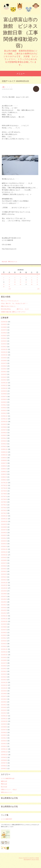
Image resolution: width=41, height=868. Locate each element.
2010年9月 (4, 724)
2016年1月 (4, 546)
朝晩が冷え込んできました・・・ (10, 306)
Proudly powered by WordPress (27, 858)
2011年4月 (4, 705)
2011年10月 (4, 688)
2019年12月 (4, 416)
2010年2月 (4, 744)
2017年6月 (4, 499)
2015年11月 (4, 552)
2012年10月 (4, 655)
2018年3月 (4, 474)
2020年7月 (4, 397)
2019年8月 (4, 427)
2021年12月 (4, 349)
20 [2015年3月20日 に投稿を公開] (26, 282)
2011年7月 (4, 696)
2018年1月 (4, 480)
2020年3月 (4, 408)
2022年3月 (4, 341)
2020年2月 (4, 410)
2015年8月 (4, 560)
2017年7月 (4, 497)
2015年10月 (4, 555)
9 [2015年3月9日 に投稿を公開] (4, 280)
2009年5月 (4, 769)
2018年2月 (4, 477)
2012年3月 (4, 674)
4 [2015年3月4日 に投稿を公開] (15, 278)
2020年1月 (4, 413)
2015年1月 (4, 580)
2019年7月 (4, 430)
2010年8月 (4, 727)
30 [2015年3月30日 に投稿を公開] (4, 287)
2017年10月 (4, 488)
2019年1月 (4, 446)
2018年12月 (4, 449)
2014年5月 (4, 602)
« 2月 (9, 289)
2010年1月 (4, 746)
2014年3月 (4, 608)
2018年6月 (4, 466)
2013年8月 (4, 627)
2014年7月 (4, 596)
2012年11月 (4, 652)
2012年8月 (4, 660)
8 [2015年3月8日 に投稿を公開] (37, 278)
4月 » (39, 289)
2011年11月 (4, 685)
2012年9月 (4, 657)
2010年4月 (4, 738)
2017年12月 (4, 483)
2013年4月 (4, 638)
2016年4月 (4, 538)
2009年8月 (4, 760)
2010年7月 (4, 730)
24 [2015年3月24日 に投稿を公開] (9, 284)
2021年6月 (4, 366)
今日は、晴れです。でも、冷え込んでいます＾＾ (14, 303)
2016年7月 (4, 530)
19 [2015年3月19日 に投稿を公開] (20, 282)
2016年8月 (4, 527)
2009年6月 (4, 766)
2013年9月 (4, 624)
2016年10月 (4, 521)
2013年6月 (4, 633)
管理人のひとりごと (13, 262)
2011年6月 (4, 699)
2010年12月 (4, 716)
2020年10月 (4, 388)
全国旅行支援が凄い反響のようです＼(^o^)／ (13, 312)
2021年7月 (4, 363)
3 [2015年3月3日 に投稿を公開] (9, 278)
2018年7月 (4, 463)
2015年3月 (4, 574)
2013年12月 (4, 616)
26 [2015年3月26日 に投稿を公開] (20, 284)
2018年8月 (4, 460)
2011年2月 (4, 710)
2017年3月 (4, 508)
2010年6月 (4, 732)
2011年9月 (4, 691)
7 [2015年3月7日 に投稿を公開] (32, 278)
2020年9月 (4, 391)
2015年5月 (4, 569)
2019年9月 (4, 424)
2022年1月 (4, 347)
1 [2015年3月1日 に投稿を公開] (37, 275)
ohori (11, 89)
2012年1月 (4, 680)
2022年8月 (4, 327)
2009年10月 (4, 755)
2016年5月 (4, 535)
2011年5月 (4, 702)
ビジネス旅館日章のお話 (8, 778)
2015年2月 (4, 577)
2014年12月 (4, 583)
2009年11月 (4, 752)
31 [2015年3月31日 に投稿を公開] (9, 287)
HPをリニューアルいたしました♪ (10, 301)
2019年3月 (4, 441)
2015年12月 (4, 549)
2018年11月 (4, 452)
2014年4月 (4, 605)
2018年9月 (4, 458)
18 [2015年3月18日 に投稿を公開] (15, 282)
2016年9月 (4, 524)
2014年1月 (4, 613)
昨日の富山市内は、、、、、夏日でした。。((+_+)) (15, 309)
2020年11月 (4, 385)
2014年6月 (4, 599)
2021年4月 (4, 372)
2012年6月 (4, 666)
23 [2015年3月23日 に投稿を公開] (4, 284)
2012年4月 (4, 671)
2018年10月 (4, 455)
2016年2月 (4, 544)
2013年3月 (4, 641)
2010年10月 (4, 721)
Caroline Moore (35, 860)
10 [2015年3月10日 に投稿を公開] (9, 280)
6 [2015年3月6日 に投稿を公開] (26, 278)
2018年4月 (4, 472)
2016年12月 (4, 516)
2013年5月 (4, 635)
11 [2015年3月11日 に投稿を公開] (15, 280)
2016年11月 (4, 519)
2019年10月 (4, 422)
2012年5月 (4, 669)
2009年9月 (4, 757)
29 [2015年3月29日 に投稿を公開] (37, 284)
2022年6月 (4, 333)
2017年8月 (4, 494)
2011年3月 (4, 707)
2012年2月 (4, 677)
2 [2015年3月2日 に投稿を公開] (4, 278)
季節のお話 (4, 784)
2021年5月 (4, 369)
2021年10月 (4, 355)
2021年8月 (4, 361)
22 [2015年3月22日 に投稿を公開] (37, 282)
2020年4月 (4, 405)
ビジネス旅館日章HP (6, 819)
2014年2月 (4, 610)
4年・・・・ (7, 87)
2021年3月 (4, 374)
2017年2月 (4, 510)
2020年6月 (4, 399)
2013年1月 (4, 646)
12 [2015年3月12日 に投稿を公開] (20, 280)
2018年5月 (4, 469)
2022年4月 (4, 338)
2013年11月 (4, 619)
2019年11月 (4, 419)
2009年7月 (4, 763)
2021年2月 (4, 377)
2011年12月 (4, 682)
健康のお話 (4, 781)
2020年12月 (4, 383)
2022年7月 (4, 330)
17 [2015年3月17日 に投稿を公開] (9, 282)
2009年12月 (4, 749)
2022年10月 (4, 322)
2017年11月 (4, 485)
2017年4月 (4, 505)
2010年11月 (4, 719)
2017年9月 (4, 491)
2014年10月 (4, 588)
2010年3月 (4, 741)
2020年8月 (4, 394)
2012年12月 (4, 649)
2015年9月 (4, 558)
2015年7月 (4, 563)
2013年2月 (4, 644)
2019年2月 (4, 444)
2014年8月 (4, 594)
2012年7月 (4, 663)
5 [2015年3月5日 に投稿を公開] (20, 278)
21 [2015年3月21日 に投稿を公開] (32, 282)
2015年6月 (4, 566)
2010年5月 (4, 735)
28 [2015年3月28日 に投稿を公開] (32, 284)
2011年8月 (4, 694)
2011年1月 (4, 713)
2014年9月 (4, 591)
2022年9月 (4, 324)
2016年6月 (4, 533)
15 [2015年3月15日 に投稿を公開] (37, 280)
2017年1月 (4, 513)
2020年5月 (4, 402)
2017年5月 (4, 502)
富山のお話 (4, 262)
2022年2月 (4, 344)
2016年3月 (4, 541)
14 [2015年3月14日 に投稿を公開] (32, 280)
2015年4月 (4, 571)
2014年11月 (4, 585)
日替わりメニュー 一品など (9, 789)
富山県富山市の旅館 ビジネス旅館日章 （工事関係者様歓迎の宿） (20, 33)
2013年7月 (4, 630)
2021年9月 (4, 358)
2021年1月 (4, 380)
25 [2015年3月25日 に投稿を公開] (15, 284)
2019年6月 (4, 433)
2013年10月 (4, 621)
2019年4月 (4, 438)
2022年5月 (4, 336)
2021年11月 (4, 352)
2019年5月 (4, 435)
